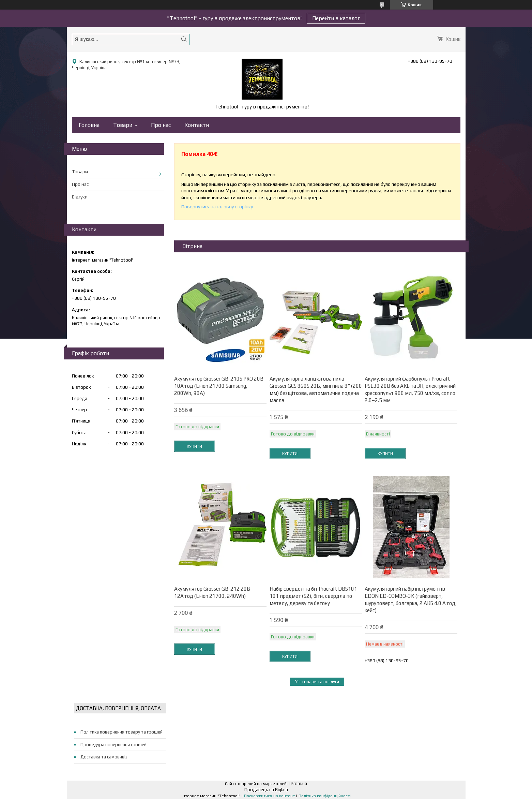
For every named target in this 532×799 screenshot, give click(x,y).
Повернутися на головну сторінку (217, 207)
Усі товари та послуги (317, 682)
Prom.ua (299, 783)
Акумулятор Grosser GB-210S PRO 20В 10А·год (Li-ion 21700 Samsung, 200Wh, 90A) (219, 386)
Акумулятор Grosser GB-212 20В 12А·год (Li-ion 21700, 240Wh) (212, 592)
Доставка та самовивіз (104, 757)
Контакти (197, 125)
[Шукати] (184, 39)
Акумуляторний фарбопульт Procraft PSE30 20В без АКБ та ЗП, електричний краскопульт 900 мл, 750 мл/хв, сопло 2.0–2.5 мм (410, 389)
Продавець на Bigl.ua (266, 790)
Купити (194, 446)
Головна (89, 125)
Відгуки (80, 197)
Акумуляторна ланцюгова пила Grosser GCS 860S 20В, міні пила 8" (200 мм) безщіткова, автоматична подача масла (316, 389)
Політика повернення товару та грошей (121, 732)
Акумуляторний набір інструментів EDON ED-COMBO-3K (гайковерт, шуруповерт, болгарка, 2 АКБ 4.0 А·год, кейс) (411, 600)
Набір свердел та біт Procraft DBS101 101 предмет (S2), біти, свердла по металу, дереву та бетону (313, 596)
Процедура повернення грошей (113, 745)
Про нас (161, 125)
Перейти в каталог (336, 18)
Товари (123, 125)
